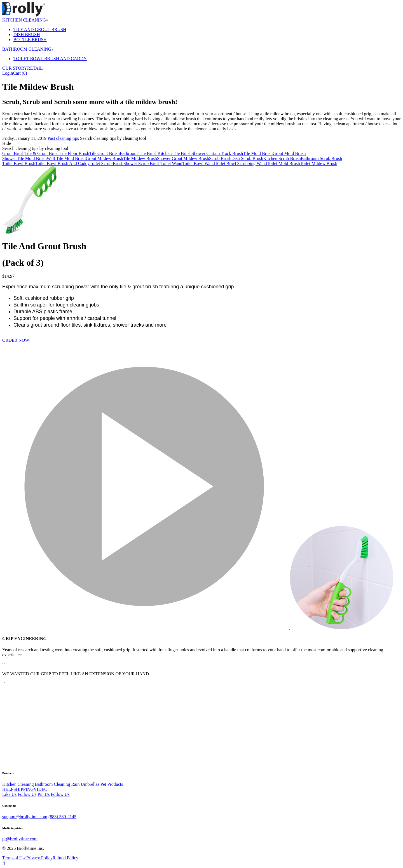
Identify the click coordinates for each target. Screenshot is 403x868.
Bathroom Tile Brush (139, 153)
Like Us (9, 794)
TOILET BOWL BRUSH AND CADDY (50, 59)
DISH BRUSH (27, 35)
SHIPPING (24, 789)
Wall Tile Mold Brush (66, 158)
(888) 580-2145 (62, 817)
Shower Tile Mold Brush (24, 158)
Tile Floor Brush (74, 153)
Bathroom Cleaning (52, 784)
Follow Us (27, 794)
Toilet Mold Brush (283, 163)
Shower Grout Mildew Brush (183, 158)
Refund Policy (65, 858)
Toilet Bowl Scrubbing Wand (241, 163)
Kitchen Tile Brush (175, 153)
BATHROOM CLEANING (28, 49)
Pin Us (44, 794)
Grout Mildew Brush (104, 158)
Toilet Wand (172, 163)
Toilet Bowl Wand (198, 163)
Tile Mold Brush (258, 153)
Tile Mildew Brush (140, 158)
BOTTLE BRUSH (30, 40)
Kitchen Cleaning (18, 784)
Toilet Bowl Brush (19, 163)
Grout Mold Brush (289, 153)
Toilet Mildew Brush (319, 163)
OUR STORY (15, 68)
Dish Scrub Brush (247, 158)
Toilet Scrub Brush (106, 163)
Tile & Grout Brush (42, 153)
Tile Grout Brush (105, 153)
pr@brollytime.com (20, 839)
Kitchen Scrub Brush (282, 158)
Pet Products (112, 784)
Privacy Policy (39, 858)
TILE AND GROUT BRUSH (40, 30)
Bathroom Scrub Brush (322, 158)
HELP (8, 789)
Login (8, 73)
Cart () (20, 73)
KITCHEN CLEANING (25, 20)
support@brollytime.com (25, 817)
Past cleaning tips (63, 138)
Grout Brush (13, 153)
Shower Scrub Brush (142, 163)
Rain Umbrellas (85, 784)
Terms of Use (14, 858)
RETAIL (35, 68)
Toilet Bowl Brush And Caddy (62, 163)
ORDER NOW (16, 340)
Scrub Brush (220, 158)
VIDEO (41, 789)
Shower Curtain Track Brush (217, 153)
